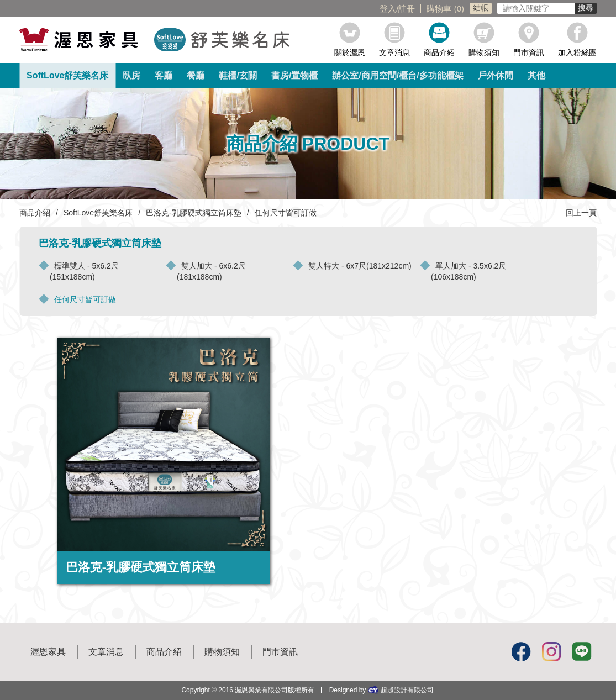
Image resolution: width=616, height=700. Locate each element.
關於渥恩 (350, 52)
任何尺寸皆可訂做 (85, 299)
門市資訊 (529, 52)
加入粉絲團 (577, 52)
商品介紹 (439, 52)
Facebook (521, 652)
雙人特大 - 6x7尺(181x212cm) (360, 266)
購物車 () (445, 9)
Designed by (381, 690)
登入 (388, 9)
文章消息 (394, 52)
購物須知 (484, 52)
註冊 (407, 9)
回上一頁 (581, 213)
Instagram (551, 652)
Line (581, 652)
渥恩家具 (48, 652)
